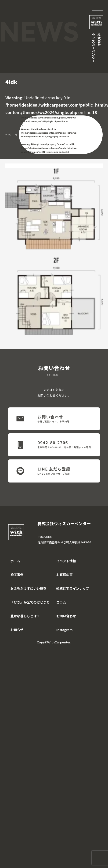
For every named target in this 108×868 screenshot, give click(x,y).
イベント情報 (66, 561)
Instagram (65, 630)
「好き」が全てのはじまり (30, 602)
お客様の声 (65, 575)
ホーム (15, 561)
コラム (61, 602)
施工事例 (17, 575)
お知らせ (17, 630)
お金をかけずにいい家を (28, 588)
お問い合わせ (66, 616)
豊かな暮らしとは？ (25, 616)
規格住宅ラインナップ (73, 588)
